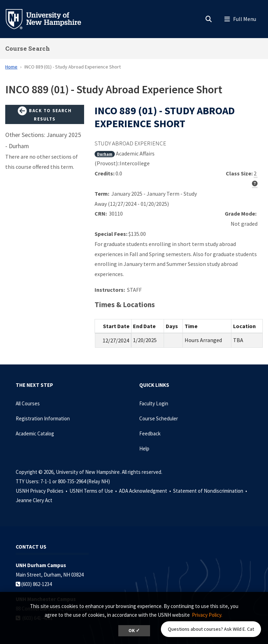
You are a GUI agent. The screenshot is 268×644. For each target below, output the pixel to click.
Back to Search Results (45, 114)
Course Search (28, 48)
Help (144, 448)
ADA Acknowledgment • (146, 491)
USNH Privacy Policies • (42, 491)
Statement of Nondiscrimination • (211, 491)
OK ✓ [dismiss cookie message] (134, 631)
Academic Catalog (35, 433)
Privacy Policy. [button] (207, 615)
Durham (105, 154)
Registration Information (43, 418)
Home (11, 67)
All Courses (28, 403)
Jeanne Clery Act (34, 500)
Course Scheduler (159, 418)
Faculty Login (154, 403)
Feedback (150, 433)
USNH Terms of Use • (94, 491)
